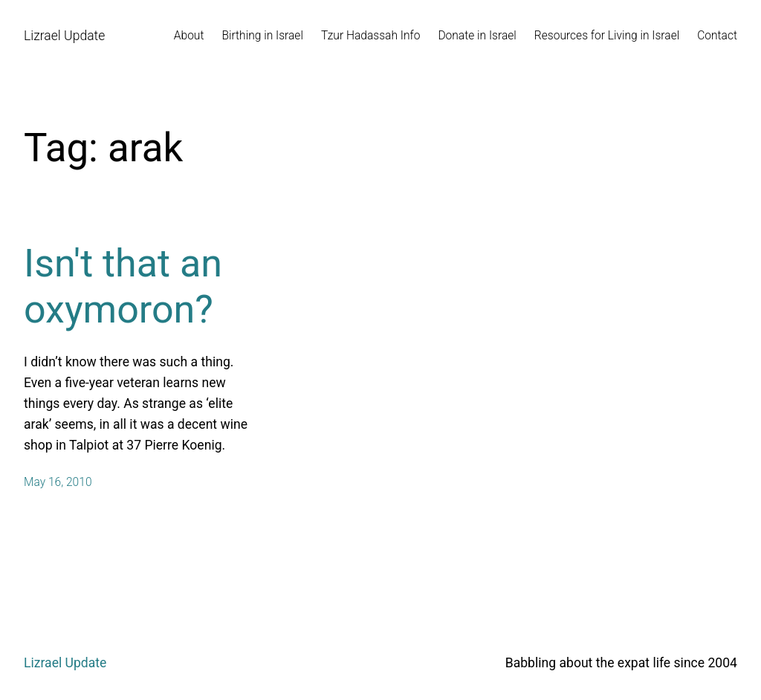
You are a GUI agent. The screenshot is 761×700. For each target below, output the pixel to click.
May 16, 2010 (58, 482)
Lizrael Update (64, 36)
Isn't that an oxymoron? (123, 286)
